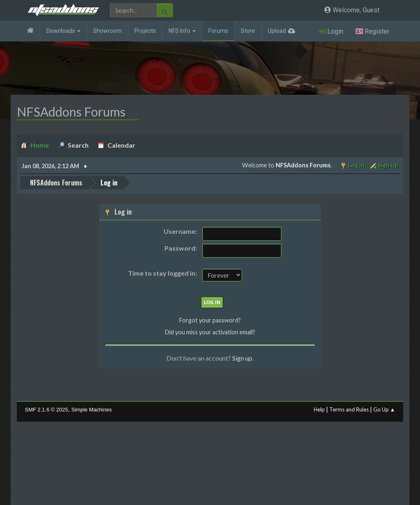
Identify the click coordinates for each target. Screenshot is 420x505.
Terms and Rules (349, 409)
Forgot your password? (210, 320)
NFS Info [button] (182, 31)
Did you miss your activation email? (210, 332)
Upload (277, 31)
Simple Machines (92, 410)
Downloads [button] (63, 31)
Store (248, 31)
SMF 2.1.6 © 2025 (47, 410)
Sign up (242, 358)
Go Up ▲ (384, 409)
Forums (218, 31)
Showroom (107, 31)
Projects (145, 31)
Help (319, 409)
